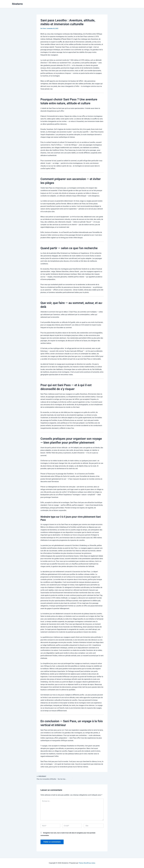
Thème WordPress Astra (87, 863)
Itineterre (17, 4)
